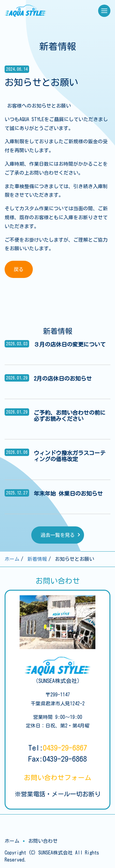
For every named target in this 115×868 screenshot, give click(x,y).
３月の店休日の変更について (70, 344)
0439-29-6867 (65, 748)
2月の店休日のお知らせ (63, 379)
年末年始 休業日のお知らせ (68, 493)
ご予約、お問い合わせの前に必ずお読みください (70, 416)
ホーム (12, 559)
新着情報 (37, 559)
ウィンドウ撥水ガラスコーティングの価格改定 (70, 456)
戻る (19, 269)
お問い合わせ (58, 778)
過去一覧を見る (58, 535)
